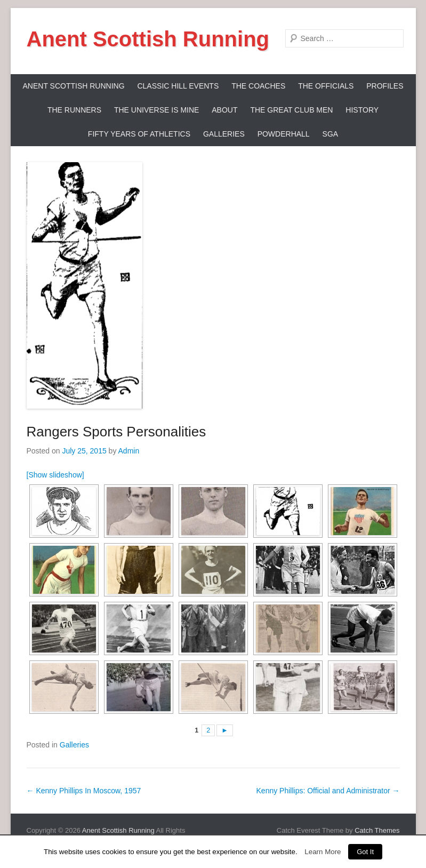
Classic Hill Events (178, 86)
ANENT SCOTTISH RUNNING (73, 86)
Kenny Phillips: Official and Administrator (328, 791)
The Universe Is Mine (156, 110)
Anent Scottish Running (148, 39)
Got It (365, 852)
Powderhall (284, 134)
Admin (129, 451)
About (224, 110)
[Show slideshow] (55, 475)
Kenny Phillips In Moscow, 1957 (84, 791)
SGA (331, 134)
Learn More (323, 852)
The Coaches (258, 86)
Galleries (224, 134)
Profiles (385, 86)
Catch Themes (377, 830)
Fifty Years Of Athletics (139, 134)
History (362, 110)
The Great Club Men (291, 110)
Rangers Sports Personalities (116, 432)
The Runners (74, 110)
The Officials (326, 86)
